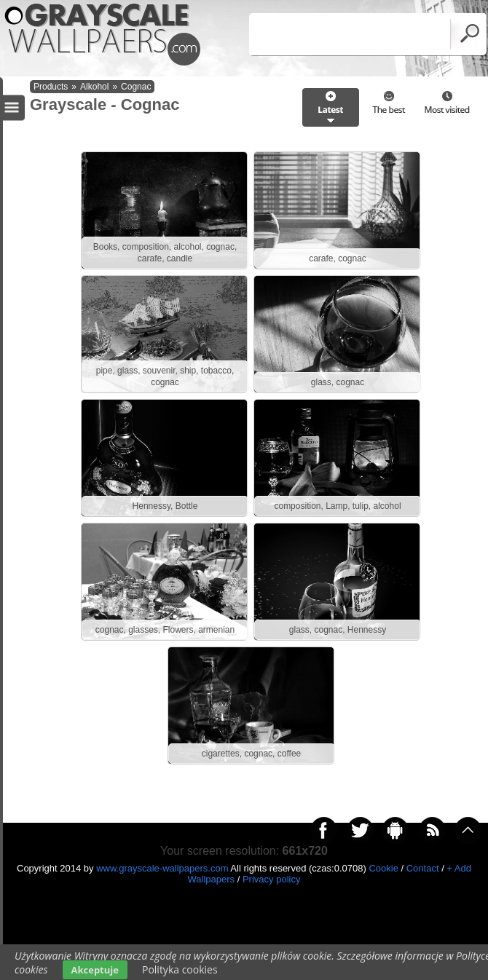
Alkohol (94, 87)
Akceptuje (95, 970)
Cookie (383, 868)
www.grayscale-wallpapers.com (162, 868)
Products (51, 87)
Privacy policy (271, 879)
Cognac (136, 87)
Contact (423, 868)
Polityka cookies (180, 969)
